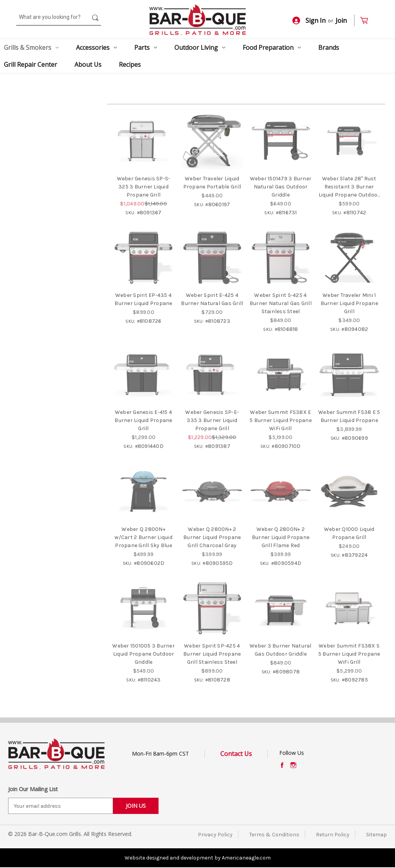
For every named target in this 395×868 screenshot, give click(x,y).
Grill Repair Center (30, 64)
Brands (329, 47)
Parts (146, 47)
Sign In (309, 20)
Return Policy (333, 835)
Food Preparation (272, 47)
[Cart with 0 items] (367, 21)
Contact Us (236, 754)
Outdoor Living (200, 47)
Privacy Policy (215, 835)
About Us (88, 64)
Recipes (130, 64)
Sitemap (376, 835)
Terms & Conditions (274, 835)
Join (341, 20)
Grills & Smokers (31, 47)
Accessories (96, 47)
